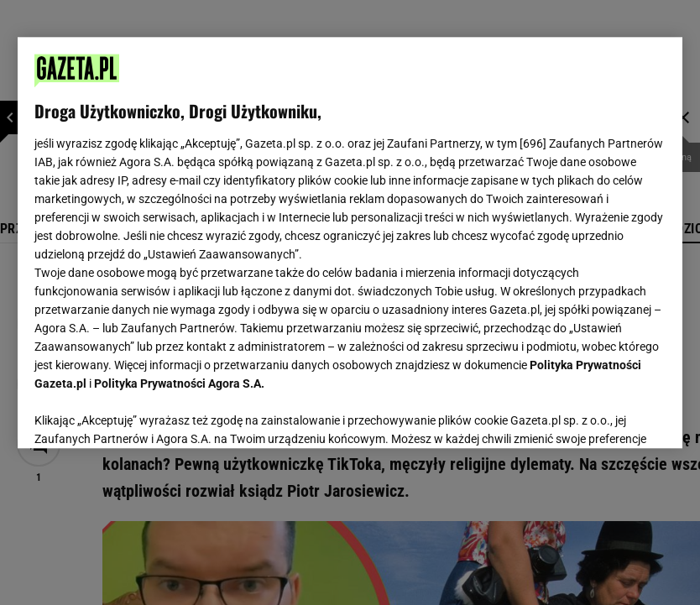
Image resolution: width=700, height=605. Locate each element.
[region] (350, 243)
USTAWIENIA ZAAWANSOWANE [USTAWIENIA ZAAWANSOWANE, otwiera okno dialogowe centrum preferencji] (144, 415)
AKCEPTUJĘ (609, 415)
